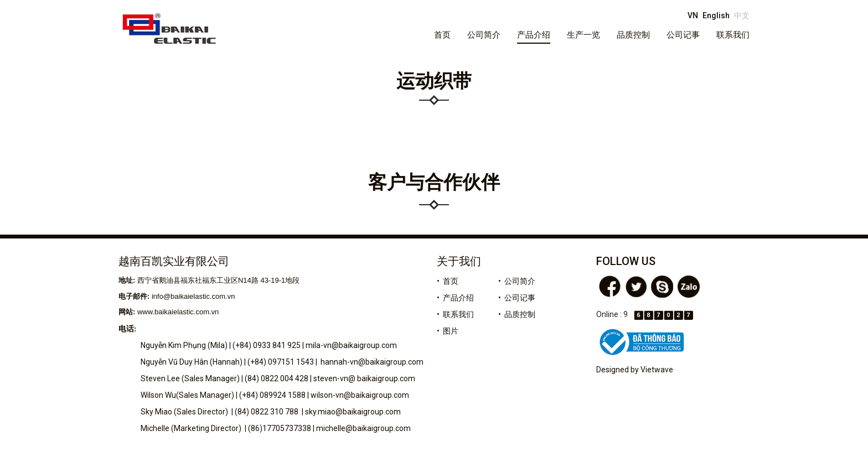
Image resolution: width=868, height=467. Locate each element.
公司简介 (484, 35)
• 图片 (448, 331)
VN (693, 15)
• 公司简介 (517, 281)
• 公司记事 (517, 298)
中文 (742, 15)
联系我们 (733, 35)
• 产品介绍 (455, 298)
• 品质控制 (517, 314)
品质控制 (633, 35)
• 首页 (448, 281)
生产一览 (583, 35)
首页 (442, 35)
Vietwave (657, 370)
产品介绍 (534, 35)
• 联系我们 (455, 314)
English (716, 15)
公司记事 (683, 35)
